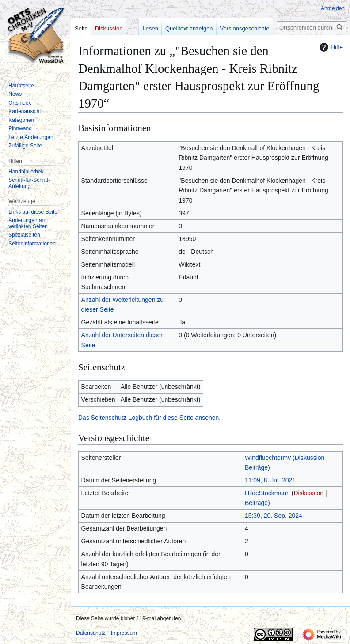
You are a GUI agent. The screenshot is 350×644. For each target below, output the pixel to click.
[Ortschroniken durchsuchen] (312, 28)
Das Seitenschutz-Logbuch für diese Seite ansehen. (149, 418)
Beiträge (256, 467)
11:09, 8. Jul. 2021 (270, 480)
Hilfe (330, 47)
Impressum (124, 633)
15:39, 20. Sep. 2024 (274, 516)
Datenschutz (91, 633)
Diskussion (310, 458)
